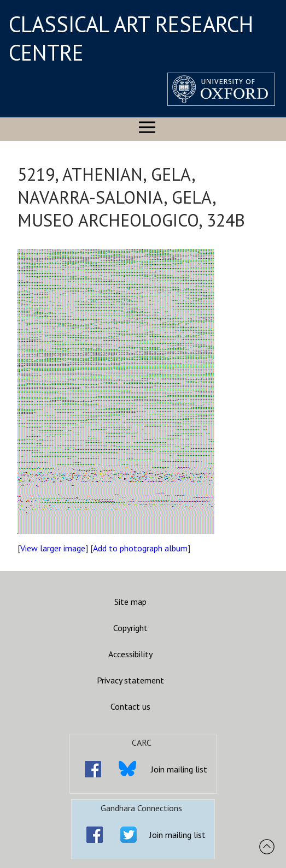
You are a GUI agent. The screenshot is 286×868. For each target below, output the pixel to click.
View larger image (53, 548)
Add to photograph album (140, 548)
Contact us (130, 706)
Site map (130, 602)
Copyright (130, 628)
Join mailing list (179, 769)
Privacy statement (130, 680)
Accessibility (130, 654)
